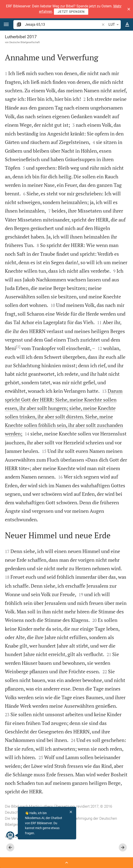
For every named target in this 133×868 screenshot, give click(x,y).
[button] (129, 9)
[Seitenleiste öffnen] (66, 863)
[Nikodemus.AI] (10, 835)
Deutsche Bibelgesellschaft (25, 42)
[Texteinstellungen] (127, 25)
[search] (63, 24)
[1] (18, 347)
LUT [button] (114, 25)
